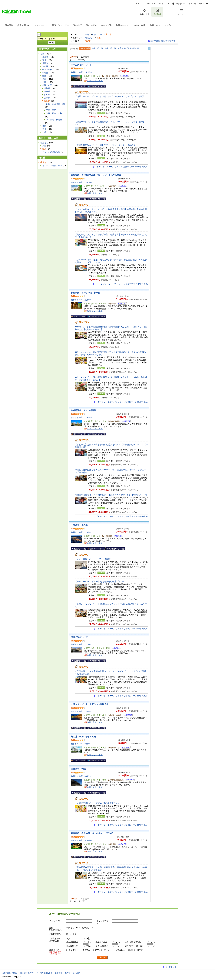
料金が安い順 (97, 48)
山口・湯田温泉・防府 (56, 104)
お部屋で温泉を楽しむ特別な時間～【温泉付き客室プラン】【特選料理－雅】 (111, 495)
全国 (87, 35)
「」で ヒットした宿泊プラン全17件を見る (121, 167)
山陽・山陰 (97, 35)
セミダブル (85, 950)
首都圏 (45, 66)
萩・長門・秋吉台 (54, 120)
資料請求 (76, 973)
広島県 (47, 98)
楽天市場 (192, 4)
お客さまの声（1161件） (82, 417)
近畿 (44, 82)
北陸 (44, 76)
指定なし (89, 38)
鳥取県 (47, 88)
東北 (44, 60)
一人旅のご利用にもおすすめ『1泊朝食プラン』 (97, 803)
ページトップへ (172, 967)
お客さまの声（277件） (81, 644)
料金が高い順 (110, 48)
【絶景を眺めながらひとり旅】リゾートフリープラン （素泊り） (106, 145)
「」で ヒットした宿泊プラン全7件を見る (122, 629)
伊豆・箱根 (47, 70)
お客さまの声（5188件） (82, 840)
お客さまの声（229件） (81, 532)
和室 (131, 950)
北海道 (45, 57)
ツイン (107, 950)
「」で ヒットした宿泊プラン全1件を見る (122, 696)
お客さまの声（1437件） (82, 182)
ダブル (97, 950)
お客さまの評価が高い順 (128, 48)
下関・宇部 (51, 110)
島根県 (47, 91)
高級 (44, 146)
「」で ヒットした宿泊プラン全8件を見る (122, 402)
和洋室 (140, 950)
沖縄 (44, 132)
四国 (44, 126)
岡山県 (47, 95)
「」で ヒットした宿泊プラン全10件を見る (121, 284)
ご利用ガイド (150, 4)
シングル (73, 950)
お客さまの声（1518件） (82, 72)
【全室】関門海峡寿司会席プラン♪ (99, 582)
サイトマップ (164, 4)
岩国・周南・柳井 (54, 113)
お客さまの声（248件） (81, 711)
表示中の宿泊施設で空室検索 (163, 41)
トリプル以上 (119, 950)
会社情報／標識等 (10, 973)
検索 (102, 958)
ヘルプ (139, 4)
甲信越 (45, 73)
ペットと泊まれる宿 (51, 152)
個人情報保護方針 (28, 973)
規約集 (67, 973)
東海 (44, 79)
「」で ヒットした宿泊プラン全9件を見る (122, 516)
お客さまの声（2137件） (82, 300)
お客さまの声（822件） (81, 744)
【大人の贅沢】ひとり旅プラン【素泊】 (93, 559)
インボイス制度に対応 (52, 166)
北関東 (45, 63)
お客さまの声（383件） (81, 776)
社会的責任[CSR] (45, 973)
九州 (44, 129)
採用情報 (59, 973)
